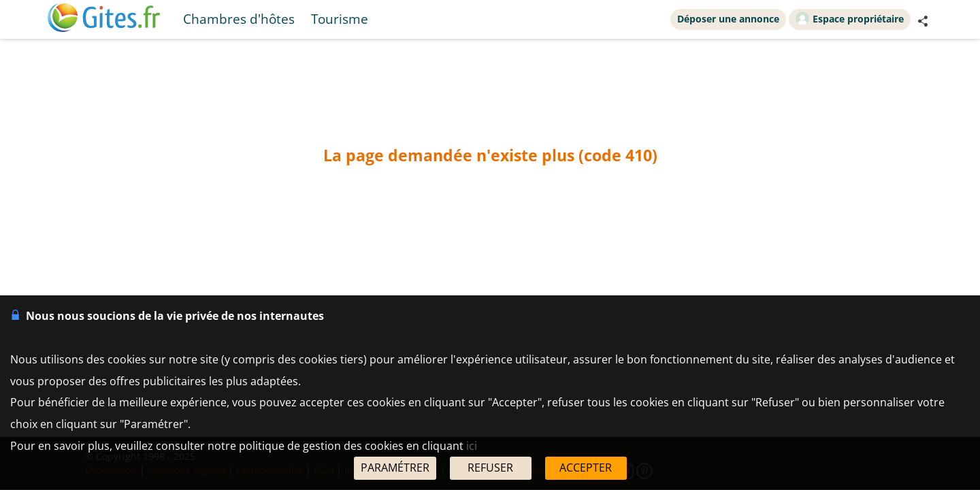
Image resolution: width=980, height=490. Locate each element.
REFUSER (490, 468)
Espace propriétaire (850, 18)
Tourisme (340, 19)
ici (472, 446)
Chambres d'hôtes (239, 19)
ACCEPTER (586, 468)
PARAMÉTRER (395, 468)
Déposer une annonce (728, 19)
